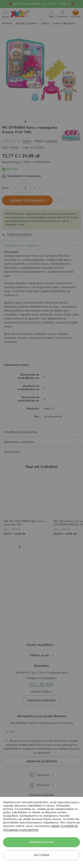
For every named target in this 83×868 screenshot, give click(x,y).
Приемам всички (41, 843)
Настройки (42, 855)
